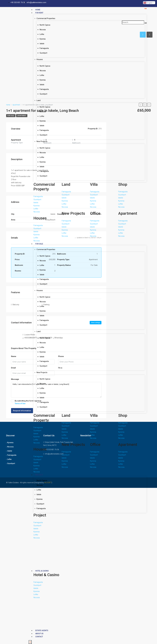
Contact (39, 637)
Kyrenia (43, 39)
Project (39, 475)
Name (14, 356)
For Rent (39, 13)
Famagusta (44, 48)
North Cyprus (45, 25)
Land (39, 100)
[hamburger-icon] (146, 9)
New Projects (42, 141)
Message (15, 379)
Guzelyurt (43, 53)
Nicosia (43, 30)
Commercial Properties (46, 18)
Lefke (42, 34)
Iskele (42, 44)
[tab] (150, 35)
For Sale (39, 244)
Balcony (16, 305)
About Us (39, 634)
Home (38, 10)
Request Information (22, 411)
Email (13, 368)
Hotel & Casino (42, 571)
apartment (22, 116)
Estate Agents (42, 630)
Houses (40, 59)
